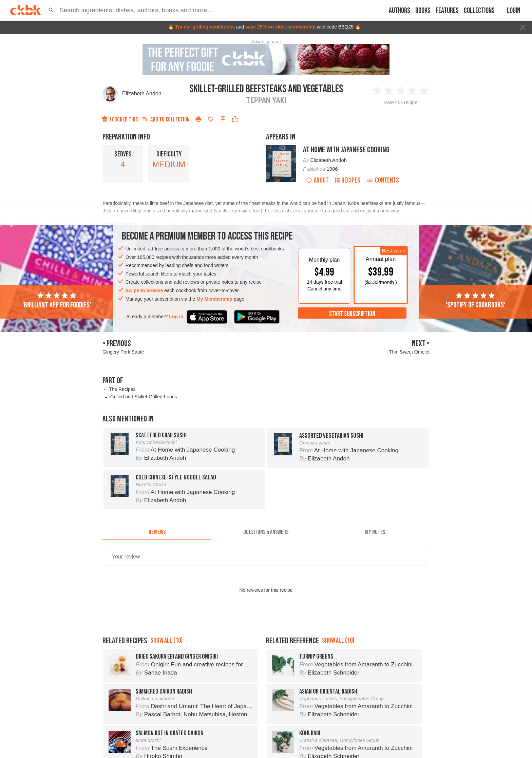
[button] (51, 10)
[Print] (198, 119)
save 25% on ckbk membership (280, 27)
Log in (176, 317)
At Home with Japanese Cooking (346, 150)
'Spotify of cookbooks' (476, 301)
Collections (479, 11)
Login (514, 11)
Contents (383, 180)
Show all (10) (166, 671)
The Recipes (122, 389)
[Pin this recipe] (223, 119)
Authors (400, 11)
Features (447, 11)
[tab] (157, 532)
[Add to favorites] (211, 119)
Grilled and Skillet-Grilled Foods (144, 397)
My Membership (214, 299)
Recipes (348, 180)
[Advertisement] (266, 636)
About (317, 180)
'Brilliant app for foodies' (57, 301)
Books (423, 11)
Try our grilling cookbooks (205, 27)
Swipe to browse (144, 290)
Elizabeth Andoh (142, 93)
